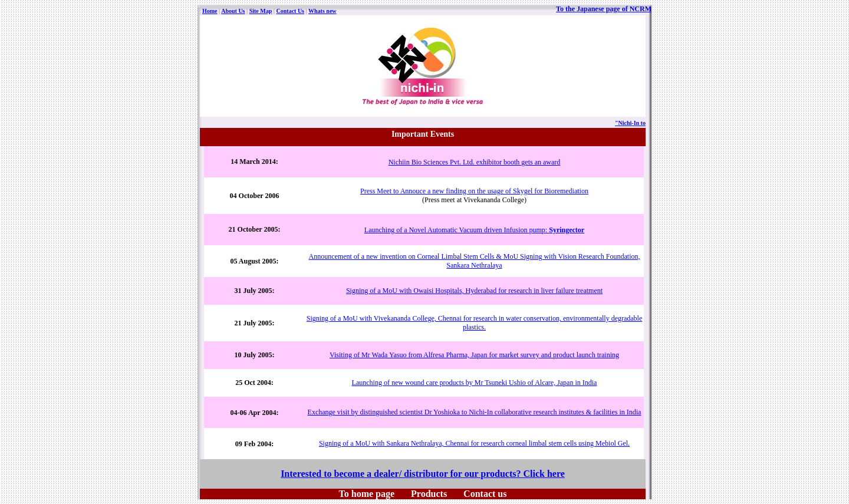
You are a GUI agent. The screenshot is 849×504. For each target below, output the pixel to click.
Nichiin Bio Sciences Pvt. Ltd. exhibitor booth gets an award (475, 162)
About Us (233, 11)
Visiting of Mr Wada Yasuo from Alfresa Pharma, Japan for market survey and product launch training (474, 355)
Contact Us (291, 11)
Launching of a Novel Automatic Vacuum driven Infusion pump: (474, 230)
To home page (367, 494)
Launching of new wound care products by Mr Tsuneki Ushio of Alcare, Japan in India (475, 383)
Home (210, 11)
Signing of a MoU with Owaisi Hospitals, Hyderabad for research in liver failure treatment (474, 291)
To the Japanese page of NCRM (604, 9)
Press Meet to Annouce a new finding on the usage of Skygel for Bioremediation (474, 191)
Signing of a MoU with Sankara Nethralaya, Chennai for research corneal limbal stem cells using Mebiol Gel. (474, 443)
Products (429, 494)
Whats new (323, 11)
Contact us (485, 494)
